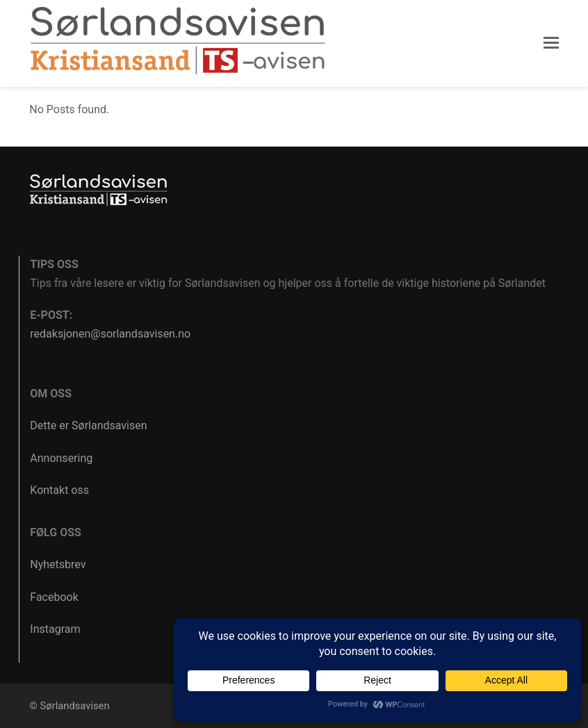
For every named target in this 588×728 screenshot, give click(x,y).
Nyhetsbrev (58, 564)
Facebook (54, 597)
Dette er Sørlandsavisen (88, 425)
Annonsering (61, 458)
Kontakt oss (59, 490)
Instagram (55, 629)
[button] (551, 43)
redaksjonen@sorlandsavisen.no (110, 334)
